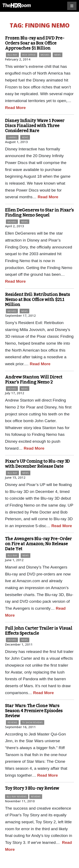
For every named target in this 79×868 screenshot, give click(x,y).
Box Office (29, 55)
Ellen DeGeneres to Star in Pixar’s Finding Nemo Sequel (39, 213)
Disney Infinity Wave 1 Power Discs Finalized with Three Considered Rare (35, 126)
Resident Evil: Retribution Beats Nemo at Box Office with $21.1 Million (37, 299)
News (58, 55)
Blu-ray (12, 55)
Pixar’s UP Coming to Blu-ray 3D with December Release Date (37, 464)
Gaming (12, 137)
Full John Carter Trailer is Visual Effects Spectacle (39, 631)
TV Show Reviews (32, 722)
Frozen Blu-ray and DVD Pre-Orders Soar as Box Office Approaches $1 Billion (35, 43)
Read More (15, 108)
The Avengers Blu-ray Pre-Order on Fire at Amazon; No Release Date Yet (38, 544)
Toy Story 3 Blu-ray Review (32, 788)
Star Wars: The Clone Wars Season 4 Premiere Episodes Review (34, 711)
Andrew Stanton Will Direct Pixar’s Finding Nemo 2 (34, 380)
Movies (45, 55)
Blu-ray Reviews (17, 796)
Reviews (12, 722)
